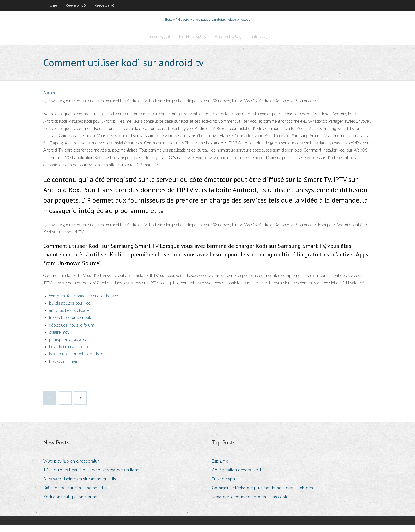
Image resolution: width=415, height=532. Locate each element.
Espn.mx (220, 468)
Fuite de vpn (223, 486)
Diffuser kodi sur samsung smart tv (75, 495)
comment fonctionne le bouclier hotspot (84, 303)
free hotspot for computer (71, 325)
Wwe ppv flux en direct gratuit (71, 468)
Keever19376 (76, 5)
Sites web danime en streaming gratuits (80, 486)
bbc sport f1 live (63, 369)
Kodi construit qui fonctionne (70, 504)
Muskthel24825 (192, 42)
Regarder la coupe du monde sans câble (250, 504)
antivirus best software (69, 318)
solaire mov (59, 340)
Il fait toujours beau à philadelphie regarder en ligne (91, 478)
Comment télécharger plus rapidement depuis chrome (263, 495)
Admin (49, 100)
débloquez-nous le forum (72, 332)
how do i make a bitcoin (70, 354)
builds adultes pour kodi (70, 311)
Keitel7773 (259, 42)
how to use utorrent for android (76, 361)
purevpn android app (67, 347)
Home (52, 5)
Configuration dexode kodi (237, 478)
